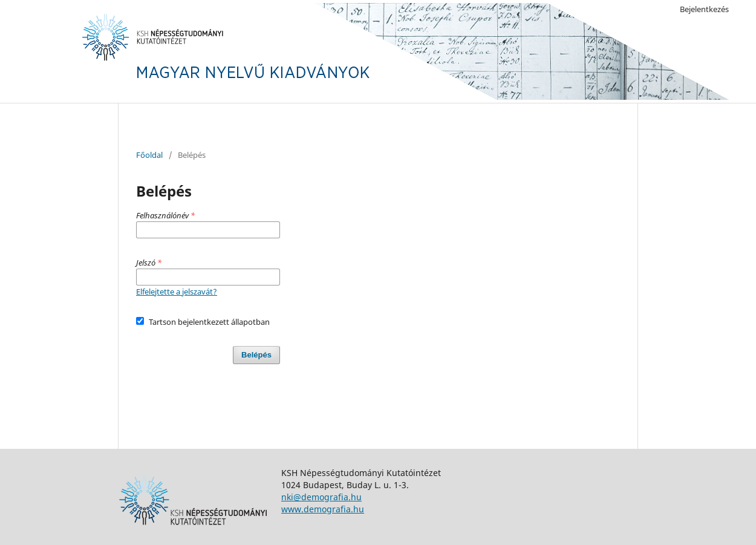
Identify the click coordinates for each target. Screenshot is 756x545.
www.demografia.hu (323, 509)
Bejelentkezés (704, 9)
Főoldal (149, 155)
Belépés (256, 355)
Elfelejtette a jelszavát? (177, 292)
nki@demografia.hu (321, 497)
